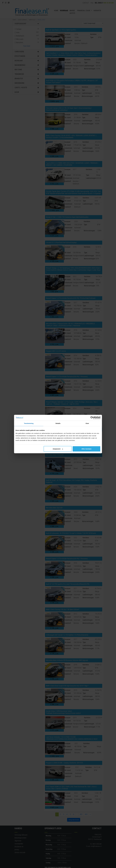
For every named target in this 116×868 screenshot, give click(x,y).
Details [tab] (58, 423)
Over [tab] (87, 423)
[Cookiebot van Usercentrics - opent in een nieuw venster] (92, 418)
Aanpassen (58, 449)
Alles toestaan (87, 449)
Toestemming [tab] (29, 423)
